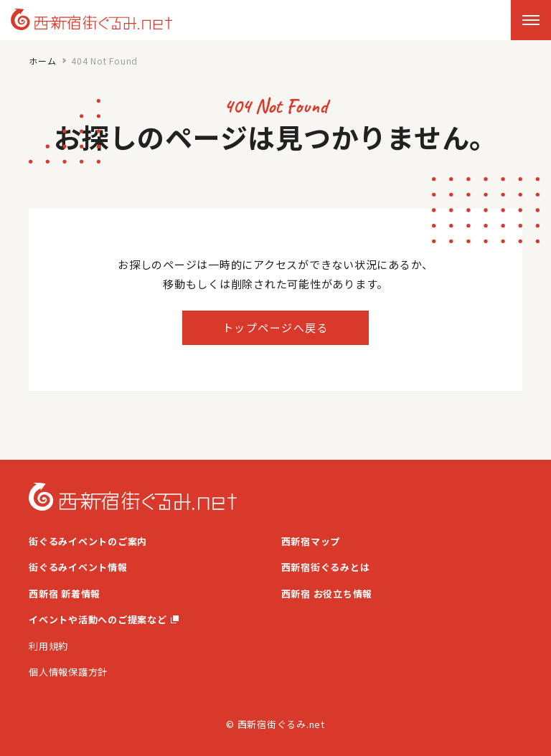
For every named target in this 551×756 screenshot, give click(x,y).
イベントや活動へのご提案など (104, 619)
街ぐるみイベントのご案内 (88, 541)
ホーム (42, 61)
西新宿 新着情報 (65, 594)
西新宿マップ (311, 541)
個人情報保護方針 (68, 672)
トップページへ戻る (276, 327)
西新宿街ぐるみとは (326, 567)
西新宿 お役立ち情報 (327, 594)
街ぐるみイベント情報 (78, 567)
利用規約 (48, 646)
